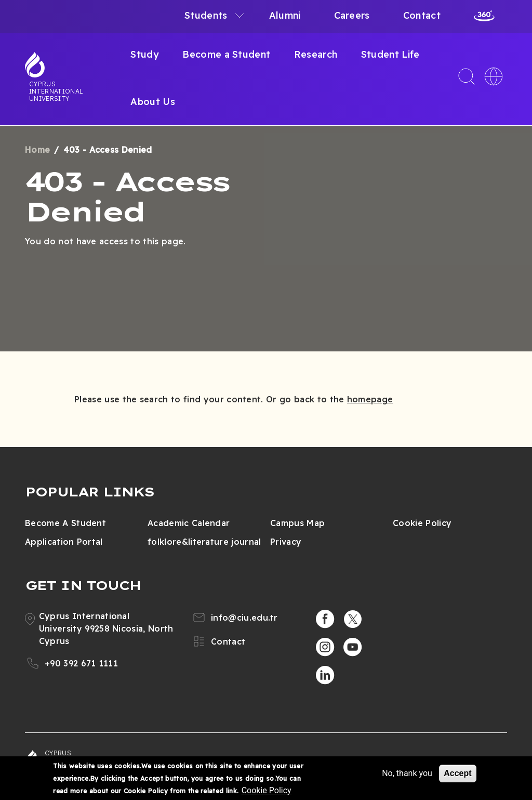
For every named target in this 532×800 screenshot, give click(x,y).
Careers (352, 15)
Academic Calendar (189, 523)
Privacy (286, 542)
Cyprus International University (56, 91)
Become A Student (65, 523)
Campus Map (297, 523)
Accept (457, 774)
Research (316, 54)
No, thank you (407, 774)
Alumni (285, 15)
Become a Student (226, 54)
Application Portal (64, 542)
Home (37, 150)
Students (206, 15)
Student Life (390, 54)
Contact (422, 15)
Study (145, 54)
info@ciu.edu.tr (244, 618)
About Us (153, 102)
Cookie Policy (422, 523)
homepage (370, 399)
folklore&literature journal (204, 542)
